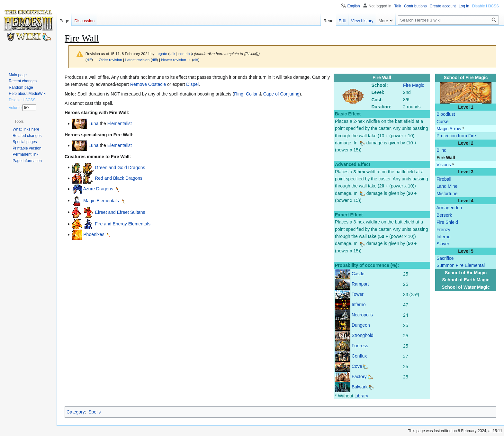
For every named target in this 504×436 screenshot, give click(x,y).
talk (172, 54)
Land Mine (447, 186)
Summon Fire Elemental (461, 265)
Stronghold (363, 335)
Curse (442, 122)
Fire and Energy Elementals (123, 224)
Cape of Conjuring (281, 94)
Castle (358, 274)
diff (89, 60)
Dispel (192, 84)
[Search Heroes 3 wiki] (448, 20)
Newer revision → (176, 60)
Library (361, 396)
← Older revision (108, 60)
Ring (239, 94)
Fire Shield (447, 222)
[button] (19, 122)
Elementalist (120, 123)
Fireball (444, 179)
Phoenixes (94, 234)
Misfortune (447, 194)
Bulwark (360, 387)
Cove (357, 366)
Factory (359, 377)
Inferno (444, 237)
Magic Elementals (101, 200)
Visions (444, 165)
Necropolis (362, 315)
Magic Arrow (449, 129)
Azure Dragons (98, 189)
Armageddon (449, 208)
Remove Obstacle (148, 84)
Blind (441, 150)
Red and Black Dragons (119, 178)
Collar (252, 94)
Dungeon (361, 325)
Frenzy (443, 230)
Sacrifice (445, 258)
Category (76, 412)
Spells (94, 412)
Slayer (443, 244)
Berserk (444, 215)
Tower (358, 294)
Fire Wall (446, 158)
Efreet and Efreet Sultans (120, 212)
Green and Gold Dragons (120, 167)
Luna (93, 123)
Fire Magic (414, 85)
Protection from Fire (456, 136)
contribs (185, 54)
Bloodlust (446, 114)
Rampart (360, 284)
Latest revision (137, 60)
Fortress (360, 346)
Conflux (359, 356)
